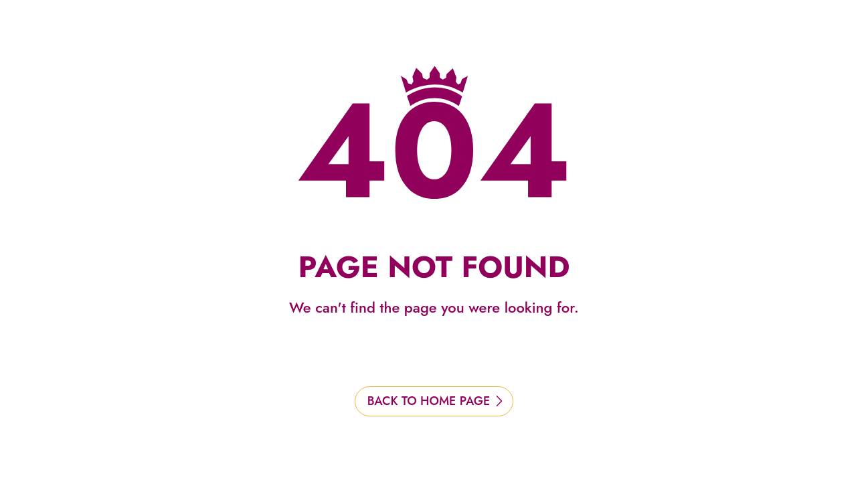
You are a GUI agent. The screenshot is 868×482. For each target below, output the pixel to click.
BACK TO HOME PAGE (429, 401)
